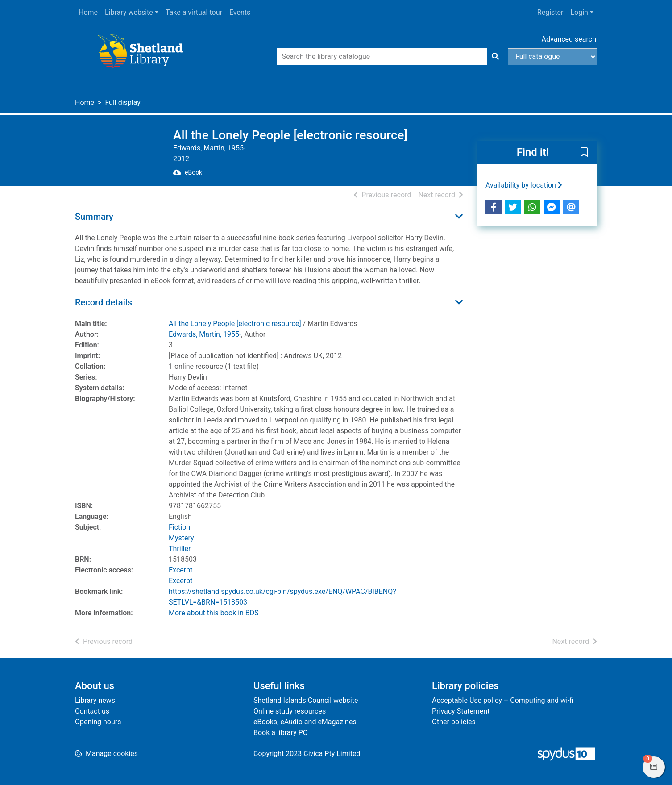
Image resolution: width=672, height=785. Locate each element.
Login (579, 12)
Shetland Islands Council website (306, 700)
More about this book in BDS (214, 613)
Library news (95, 700)
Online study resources (290, 711)
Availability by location (524, 185)
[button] (584, 153)
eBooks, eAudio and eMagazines (305, 722)
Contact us (92, 711)
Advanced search (569, 39)
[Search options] (552, 57)
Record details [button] (104, 302)
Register (550, 12)
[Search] (495, 57)
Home (88, 12)
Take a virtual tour (194, 12)
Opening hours (98, 722)
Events (240, 12)
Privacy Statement (461, 711)
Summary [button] (94, 217)
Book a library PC (280, 733)
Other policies (454, 722)
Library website (129, 12)
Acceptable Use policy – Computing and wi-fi (503, 700)
